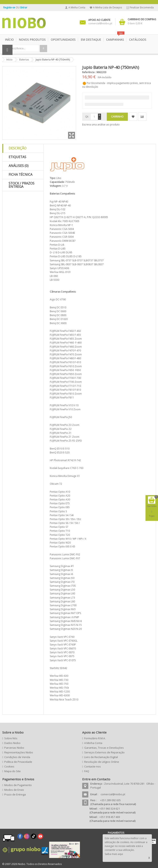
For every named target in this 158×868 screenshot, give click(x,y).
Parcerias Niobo (14, 748)
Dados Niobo (12, 743)
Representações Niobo (19, 752)
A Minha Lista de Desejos (107, 7)
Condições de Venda (17, 757)
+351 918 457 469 (110, 817)
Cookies (9, 766)
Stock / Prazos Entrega (22, 185)
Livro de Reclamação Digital (101, 757)
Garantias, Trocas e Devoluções (104, 748)
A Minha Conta (77, 7)
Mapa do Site (13, 771)
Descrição (18, 148)
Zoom (72, 135)
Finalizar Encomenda (142, 7)
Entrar (24, 7)
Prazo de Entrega (15, 794)
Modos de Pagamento (18, 785)
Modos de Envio (14, 790)
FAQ (87, 771)
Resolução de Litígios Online (102, 762)
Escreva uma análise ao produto (101, 125)
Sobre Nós (11, 738)
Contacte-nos (93, 766)
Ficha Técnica (20, 174)
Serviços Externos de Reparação (104, 752)
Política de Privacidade (18, 762)
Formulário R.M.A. (95, 738)
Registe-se (10, 7)
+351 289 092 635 (110, 800)
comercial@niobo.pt (113, 794)
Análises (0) (19, 166)
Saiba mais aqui (114, 854)
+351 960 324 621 (110, 809)
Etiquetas (17, 157)
